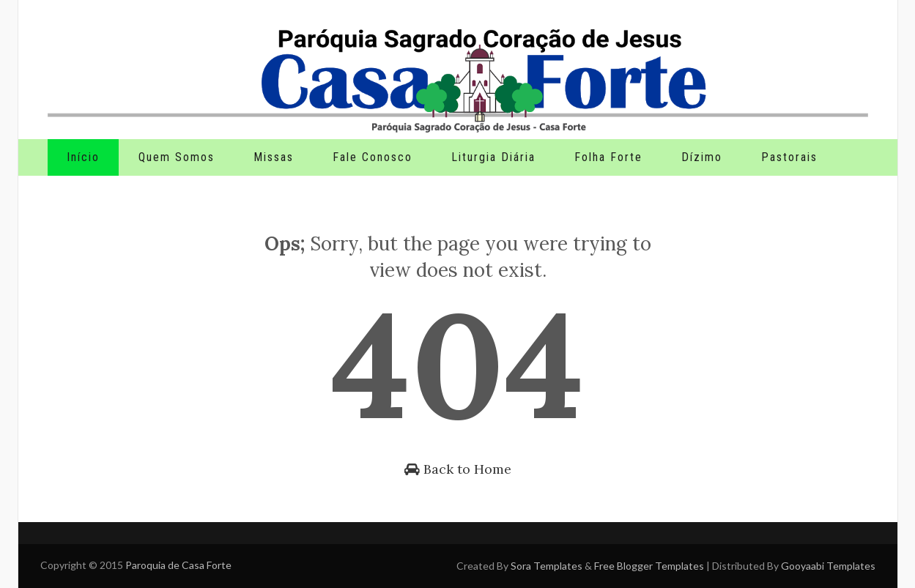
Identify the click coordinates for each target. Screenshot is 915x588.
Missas (274, 157)
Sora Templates (547, 566)
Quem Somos (177, 157)
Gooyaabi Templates (828, 566)
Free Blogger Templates (649, 566)
